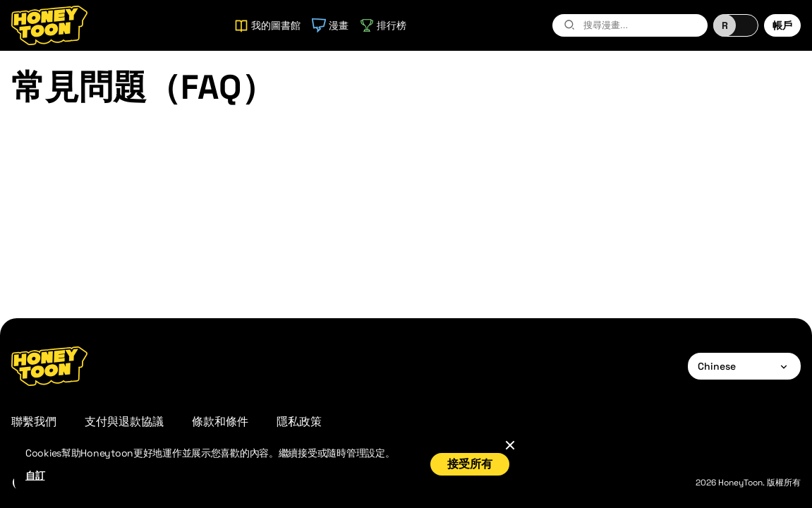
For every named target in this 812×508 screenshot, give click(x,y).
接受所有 (470, 464)
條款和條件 (220, 422)
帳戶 (782, 25)
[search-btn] (569, 25)
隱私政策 (299, 422)
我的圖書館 (267, 25)
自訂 (35, 476)
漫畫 (330, 25)
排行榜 (383, 25)
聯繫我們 (34, 422)
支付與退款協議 (124, 422)
